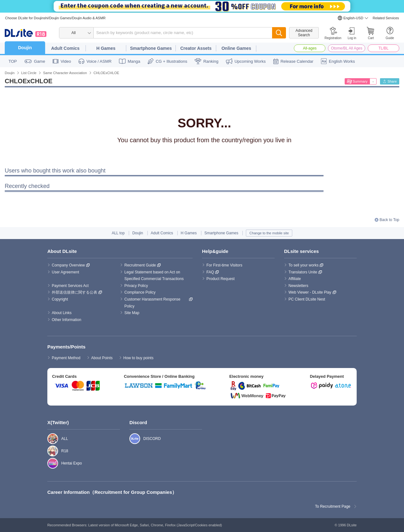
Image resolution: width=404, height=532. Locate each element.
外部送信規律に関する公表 (74, 292)
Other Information (66, 320)
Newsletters (298, 286)
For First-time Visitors (224, 265)
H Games (106, 48)
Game (40, 61)
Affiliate (295, 279)
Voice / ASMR (99, 61)
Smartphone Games (151, 48)
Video (66, 61)
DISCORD (131, 439)
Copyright (60, 299)
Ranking (211, 61)
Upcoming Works (250, 61)
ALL (49, 439)
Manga (134, 61)
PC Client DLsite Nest (307, 299)
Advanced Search (304, 33)
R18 (49, 451)
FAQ (210, 272)
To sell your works (303, 265)
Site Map (132, 313)
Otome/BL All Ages (347, 48)
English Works (342, 61)
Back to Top (389, 220)
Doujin (25, 48)
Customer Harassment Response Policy (153, 303)
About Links (62, 313)
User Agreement (65, 272)
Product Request (220, 279)
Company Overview (68, 265)
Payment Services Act (70, 286)
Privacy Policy (136, 286)
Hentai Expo (49, 463)
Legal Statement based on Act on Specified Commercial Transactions (154, 276)
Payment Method (66, 358)
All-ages (310, 48)
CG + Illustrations (171, 61)
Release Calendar (297, 61)
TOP (13, 61)
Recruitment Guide (140, 265)
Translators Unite (303, 272)
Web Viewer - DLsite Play (310, 292)
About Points (102, 358)
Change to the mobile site (269, 233)
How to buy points (138, 358)
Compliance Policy (140, 292)
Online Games (236, 48)
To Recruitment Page (333, 506)
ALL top (118, 233)
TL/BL (383, 48)
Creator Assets (196, 48)
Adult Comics (65, 48)
